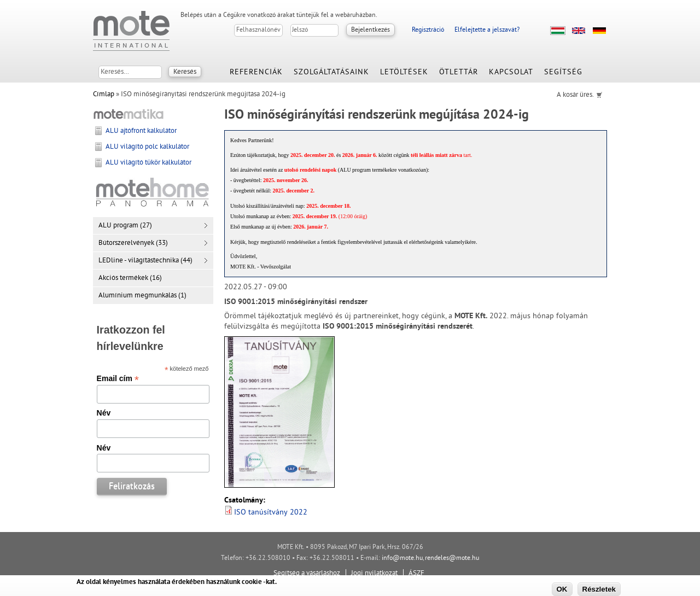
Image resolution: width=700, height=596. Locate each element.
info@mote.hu (402, 559)
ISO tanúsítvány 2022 (271, 513)
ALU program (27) (125, 226)
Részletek (599, 589)
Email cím (118, 378)
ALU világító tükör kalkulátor (148, 163)
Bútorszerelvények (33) (133, 243)
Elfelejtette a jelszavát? (487, 30)
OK (562, 589)
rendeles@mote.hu (452, 559)
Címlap (104, 95)
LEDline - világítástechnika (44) (145, 261)
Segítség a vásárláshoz (307, 574)
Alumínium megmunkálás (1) (142, 296)
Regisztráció (428, 30)
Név (104, 413)
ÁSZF (416, 574)
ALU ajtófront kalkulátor (141, 131)
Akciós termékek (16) (130, 278)
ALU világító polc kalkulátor (147, 147)
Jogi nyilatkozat (374, 574)
